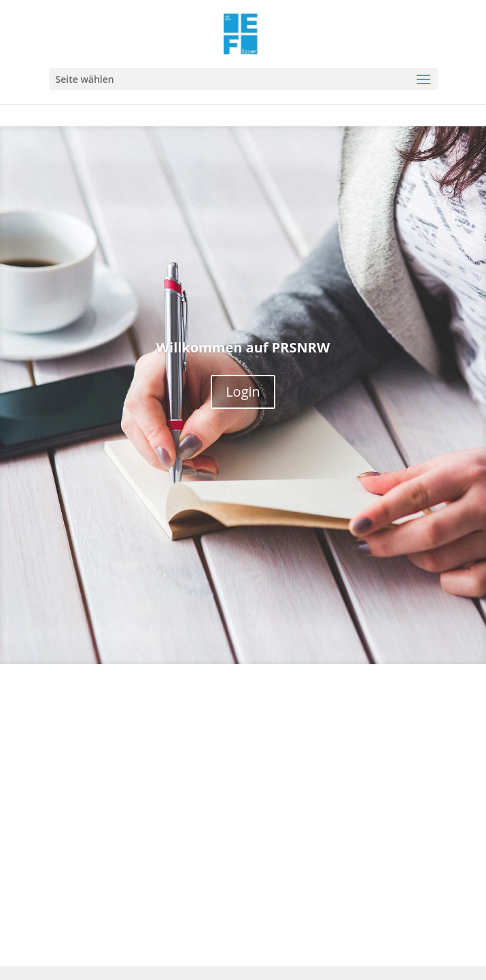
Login (243, 392)
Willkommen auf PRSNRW (243, 347)
